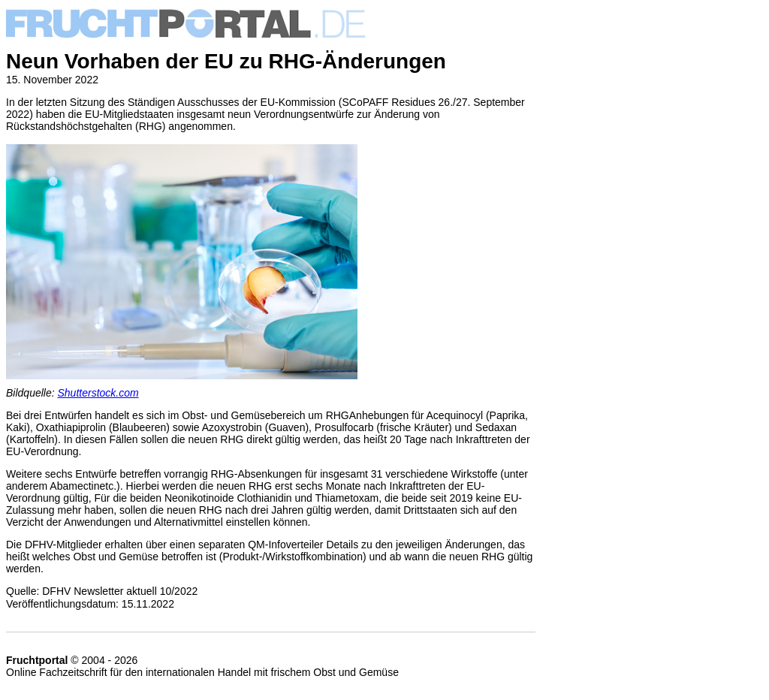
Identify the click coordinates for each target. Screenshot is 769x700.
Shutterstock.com (98, 393)
